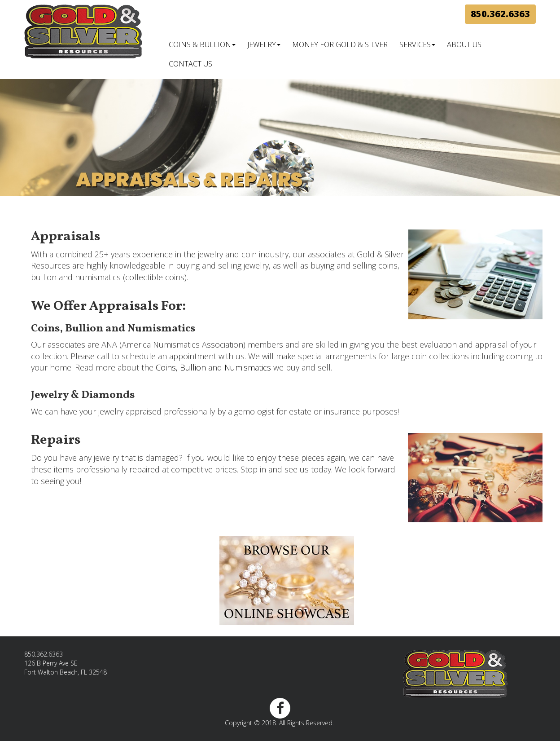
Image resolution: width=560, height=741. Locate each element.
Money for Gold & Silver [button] (340, 44)
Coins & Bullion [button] (202, 44)
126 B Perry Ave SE (51, 663)
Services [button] (417, 44)
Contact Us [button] (190, 64)
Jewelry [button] (264, 44)
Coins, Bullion (181, 367)
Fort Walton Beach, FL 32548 (66, 672)
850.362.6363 (500, 14)
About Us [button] (464, 44)
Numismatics (248, 367)
